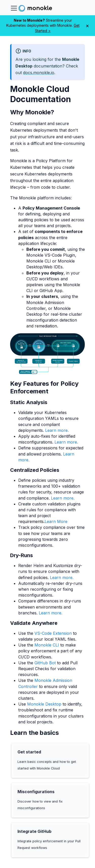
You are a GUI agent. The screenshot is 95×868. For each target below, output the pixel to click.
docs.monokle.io (39, 73)
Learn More (56, 521)
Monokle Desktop (44, 704)
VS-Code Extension (53, 633)
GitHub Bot (45, 663)
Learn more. (57, 430)
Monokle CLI (47, 645)
